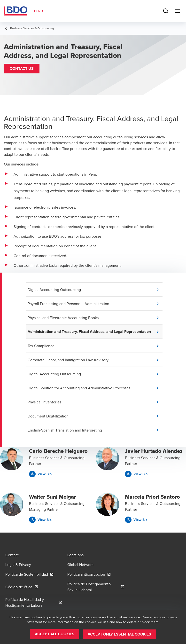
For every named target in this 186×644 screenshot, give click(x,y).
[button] (22, 69)
